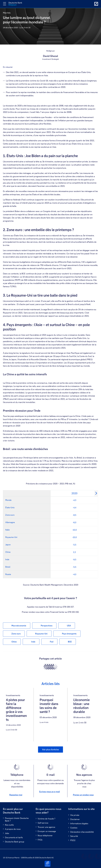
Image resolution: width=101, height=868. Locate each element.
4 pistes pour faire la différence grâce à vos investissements (16, 710)
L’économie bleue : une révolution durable (81, 706)
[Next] (96, 493)
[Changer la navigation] (5, 4)
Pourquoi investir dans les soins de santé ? (49, 706)
